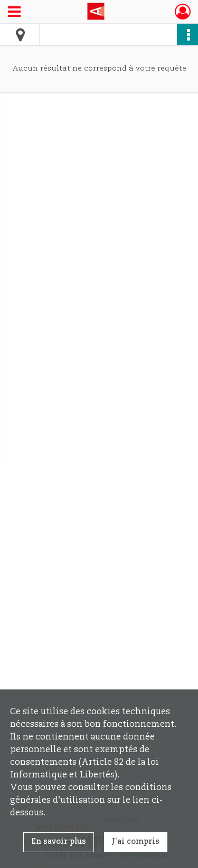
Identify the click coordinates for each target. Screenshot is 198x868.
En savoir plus (59, 842)
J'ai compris (136, 842)
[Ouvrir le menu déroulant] (14, 13)
